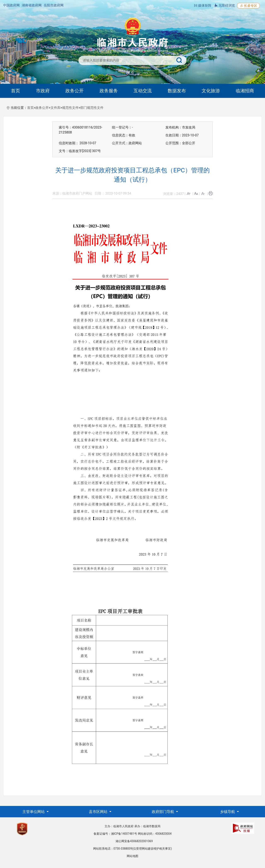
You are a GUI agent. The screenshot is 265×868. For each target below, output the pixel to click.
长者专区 (248, 6)
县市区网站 (99, 812)
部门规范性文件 (92, 108)
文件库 (55, 108)
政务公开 (75, 91)
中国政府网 (11, 5)
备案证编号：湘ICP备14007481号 (115, 834)
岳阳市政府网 (54, 5)
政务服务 (109, 91)
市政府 (43, 91)
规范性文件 (70, 108)
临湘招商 (245, 91)
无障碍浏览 (225, 5)
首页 (16, 91)
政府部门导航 (163, 812)
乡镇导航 (228, 812)
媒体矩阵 (203, 5)
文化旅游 (211, 91)
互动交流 (143, 91)
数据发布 (177, 91)
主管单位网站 (34, 812)
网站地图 (132, 856)
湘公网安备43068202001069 (134, 841)
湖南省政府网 (32, 5)
